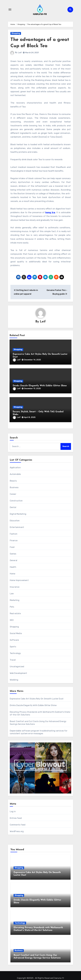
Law (12, 594)
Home (13, 574)
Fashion (14, 534)
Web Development (18, 673)
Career (13, 494)
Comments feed (18, 825)
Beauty (13, 481)
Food (12, 547)
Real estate (15, 614)
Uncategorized (17, 667)
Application (15, 468)
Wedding (14, 680)
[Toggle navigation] (10, 10)
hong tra (50, 212)
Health (13, 567)
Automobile (15, 474)
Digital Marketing (18, 514)
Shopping (16, 33)
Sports (13, 647)
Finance (14, 541)
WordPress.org (17, 831)
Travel (13, 660)
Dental (13, 507)
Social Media (16, 633)
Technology (15, 653)
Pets (12, 607)
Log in (13, 811)
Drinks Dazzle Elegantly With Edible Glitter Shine (40, 386)
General (14, 561)
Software (14, 640)
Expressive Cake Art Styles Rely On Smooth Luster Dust (37, 699)
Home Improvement (19, 580)
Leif (20, 53)
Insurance (15, 587)
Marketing (15, 600)
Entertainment (17, 527)
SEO (12, 620)
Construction (16, 501)
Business (14, 488)
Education (15, 521)
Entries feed (16, 818)
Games (13, 554)
